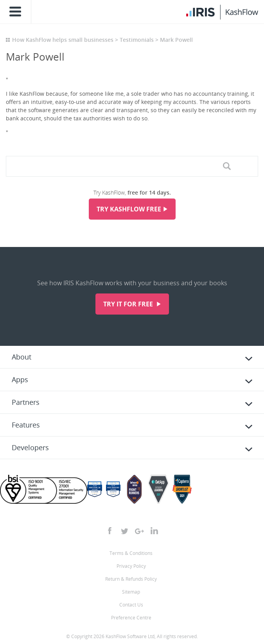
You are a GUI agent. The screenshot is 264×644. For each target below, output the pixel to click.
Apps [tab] (20, 379)
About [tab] (22, 357)
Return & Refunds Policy (131, 579)
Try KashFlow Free (129, 209)
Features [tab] (26, 425)
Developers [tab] (30, 447)
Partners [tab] (26, 402)
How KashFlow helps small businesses (63, 40)
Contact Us (131, 605)
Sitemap (131, 592)
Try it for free (129, 304)
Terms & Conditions (131, 553)
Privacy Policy (131, 566)
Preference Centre (131, 618)
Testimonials (137, 40)
